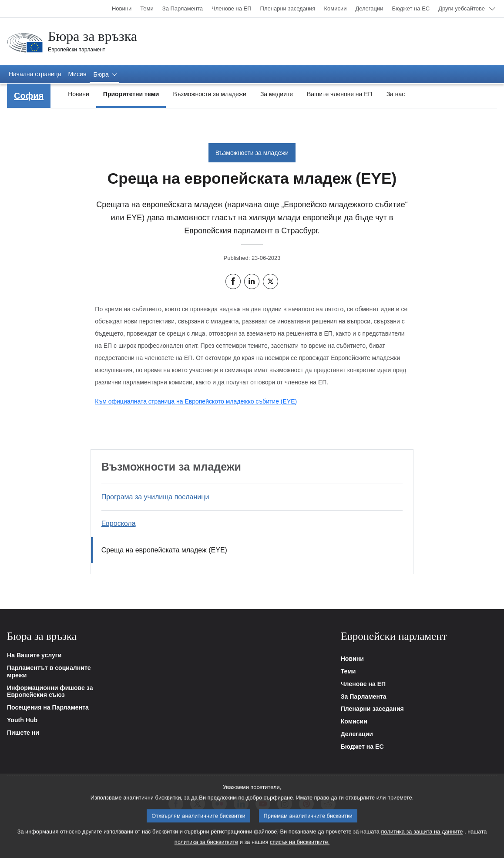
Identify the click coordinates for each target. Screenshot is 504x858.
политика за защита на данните (422, 836)
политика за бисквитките (206, 847)
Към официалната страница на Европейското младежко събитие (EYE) (196, 401)
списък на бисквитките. (300, 847)
